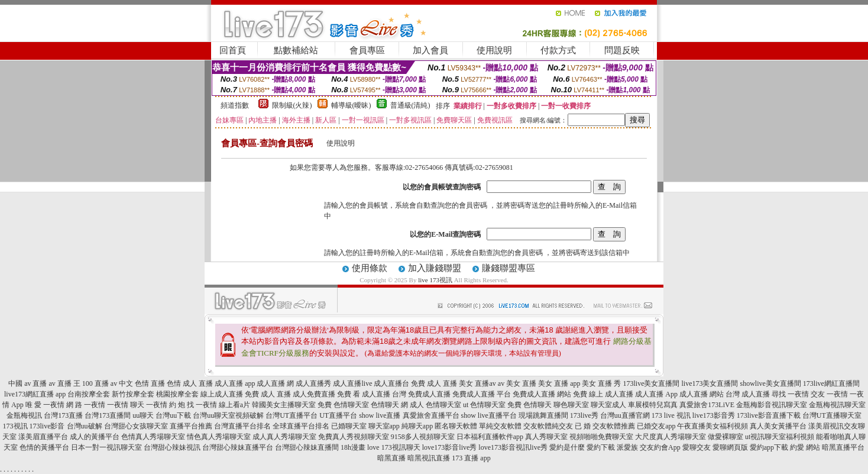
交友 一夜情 (829, 394)
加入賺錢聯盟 (435, 268)
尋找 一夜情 (790, 394)
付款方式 (558, 50)
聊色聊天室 (571, 405)
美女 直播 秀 (601, 383)
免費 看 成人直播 (364, 394)
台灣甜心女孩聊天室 (136, 426)
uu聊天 (143, 415)
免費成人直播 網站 (542, 394)
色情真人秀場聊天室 (153, 437)
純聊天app (417, 426)
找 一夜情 (202, 405)
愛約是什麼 (567, 447)
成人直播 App (656, 394)
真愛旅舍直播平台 (431, 415)
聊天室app (384, 426)
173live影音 (47, 426)
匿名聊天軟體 (456, 426)
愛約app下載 (769, 447)
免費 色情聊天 (529, 405)
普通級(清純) (410, 105)
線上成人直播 (222, 394)
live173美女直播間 (710, 383)
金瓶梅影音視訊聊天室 (772, 405)
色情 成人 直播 (190, 383)
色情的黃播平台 (44, 447)
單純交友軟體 (500, 426)
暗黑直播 (391, 458)
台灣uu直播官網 (625, 415)
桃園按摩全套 (177, 394)
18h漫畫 (353, 447)
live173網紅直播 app (35, 394)
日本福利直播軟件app (490, 437)
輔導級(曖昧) (351, 105)
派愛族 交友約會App (649, 447)
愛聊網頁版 (730, 447)
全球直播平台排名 (301, 426)
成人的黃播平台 (95, 437)
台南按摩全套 (89, 394)
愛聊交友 (697, 447)
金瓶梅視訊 (24, 415)
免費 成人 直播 (434, 383)
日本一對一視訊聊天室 (106, 447)
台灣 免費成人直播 (421, 394)
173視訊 (15, 426)
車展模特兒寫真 (653, 405)
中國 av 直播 (27, 383)
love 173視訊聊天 (394, 447)
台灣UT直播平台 (292, 415)
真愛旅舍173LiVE (707, 405)
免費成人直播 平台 (482, 394)
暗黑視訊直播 (429, 458)
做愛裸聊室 (726, 437)
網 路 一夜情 (86, 405)
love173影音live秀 (450, 447)
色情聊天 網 (389, 405)
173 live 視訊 (671, 415)
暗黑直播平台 (843, 447)
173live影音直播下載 (769, 415)
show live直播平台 (489, 415)
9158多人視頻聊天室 (423, 437)
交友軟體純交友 (548, 426)
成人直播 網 (275, 383)
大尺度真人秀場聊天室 (671, 437)
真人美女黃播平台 (778, 426)
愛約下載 (601, 447)
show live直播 (380, 415)
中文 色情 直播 (142, 383)
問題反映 (622, 50)
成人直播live (352, 383)
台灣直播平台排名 (242, 426)
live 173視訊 (435, 280)
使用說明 (494, 50)
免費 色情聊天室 (343, 405)
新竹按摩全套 (133, 394)
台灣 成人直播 (748, 394)
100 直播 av (100, 383)
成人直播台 (391, 383)
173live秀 (584, 415)
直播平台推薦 (191, 426)
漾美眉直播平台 (43, 437)
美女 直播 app (559, 383)
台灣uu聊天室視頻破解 (228, 415)
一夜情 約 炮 (166, 405)
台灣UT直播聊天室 (832, 415)
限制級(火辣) (292, 105)
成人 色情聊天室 (435, 405)
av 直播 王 (65, 383)
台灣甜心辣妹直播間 (307, 447)
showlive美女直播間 (770, 383)
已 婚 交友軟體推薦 (605, 426)
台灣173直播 (63, 415)
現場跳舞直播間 (543, 415)
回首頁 (233, 50)
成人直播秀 (313, 383)
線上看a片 (234, 405)
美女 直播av (477, 383)
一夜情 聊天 (126, 405)
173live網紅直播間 (831, 383)
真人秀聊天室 (546, 437)
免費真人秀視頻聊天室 (354, 437)
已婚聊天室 (349, 426)
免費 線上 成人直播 (603, 394)
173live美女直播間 (651, 383)
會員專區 (367, 50)
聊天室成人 (608, 405)
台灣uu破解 (85, 426)
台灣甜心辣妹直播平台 (238, 447)
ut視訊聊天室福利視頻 (780, 437)
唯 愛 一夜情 (45, 405)
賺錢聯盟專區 (509, 268)
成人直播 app (235, 383)
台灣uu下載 (173, 415)
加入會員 (430, 50)
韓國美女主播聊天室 (284, 405)
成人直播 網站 (702, 394)
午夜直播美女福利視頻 (712, 426)
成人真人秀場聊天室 (284, 437)
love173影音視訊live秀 (513, 447)
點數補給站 (296, 50)
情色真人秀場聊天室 (219, 437)
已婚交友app (656, 426)
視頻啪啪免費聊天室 (601, 437)
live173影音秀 (714, 415)
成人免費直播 (314, 394)
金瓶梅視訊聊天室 (837, 405)
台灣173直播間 (108, 415)
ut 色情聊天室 (484, 405)
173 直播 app (471, 458)
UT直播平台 (338, 415)
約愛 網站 (805, 447)
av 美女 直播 (517, 383)
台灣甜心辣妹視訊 (172, 447)
